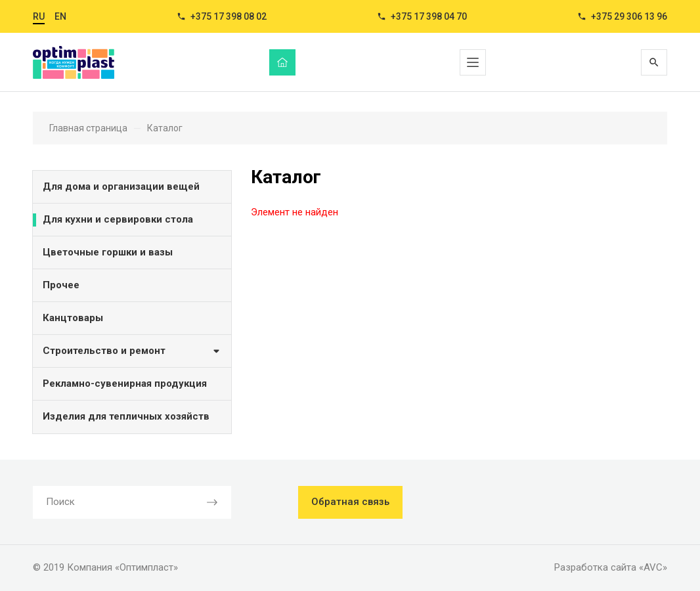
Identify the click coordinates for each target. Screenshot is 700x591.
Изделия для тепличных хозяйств (126, 416)
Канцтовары (73, 318)
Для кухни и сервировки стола (118, 219)
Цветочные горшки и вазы (108, 252)
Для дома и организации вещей (121, 186)
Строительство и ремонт (132, 350)
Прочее (61, 285)
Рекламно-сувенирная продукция (125, 383)
